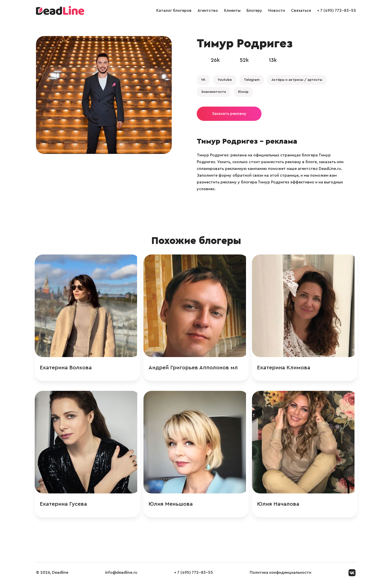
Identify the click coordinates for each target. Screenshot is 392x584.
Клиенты (232, 11)
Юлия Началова (279, 505)
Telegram (252, 80)
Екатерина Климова (285, 368)
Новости (277, 11)
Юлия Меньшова (172, 505)
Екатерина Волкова (67, 368)
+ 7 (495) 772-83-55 (336, 11)
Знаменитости (213, 92)
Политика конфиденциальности (280, 574)
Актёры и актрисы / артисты (297, 80)
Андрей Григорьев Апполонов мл (194, 368)
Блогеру (254, 11)
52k (244, 60)
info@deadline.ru (121, 574)
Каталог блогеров (174, 11)
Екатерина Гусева (65, 505)
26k (215, 60)
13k (273, 60)
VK (203, 80)
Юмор (243, 92)
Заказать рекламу (229, 114)
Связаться (301, 11)
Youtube (225, 80)
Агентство (208, 11)
